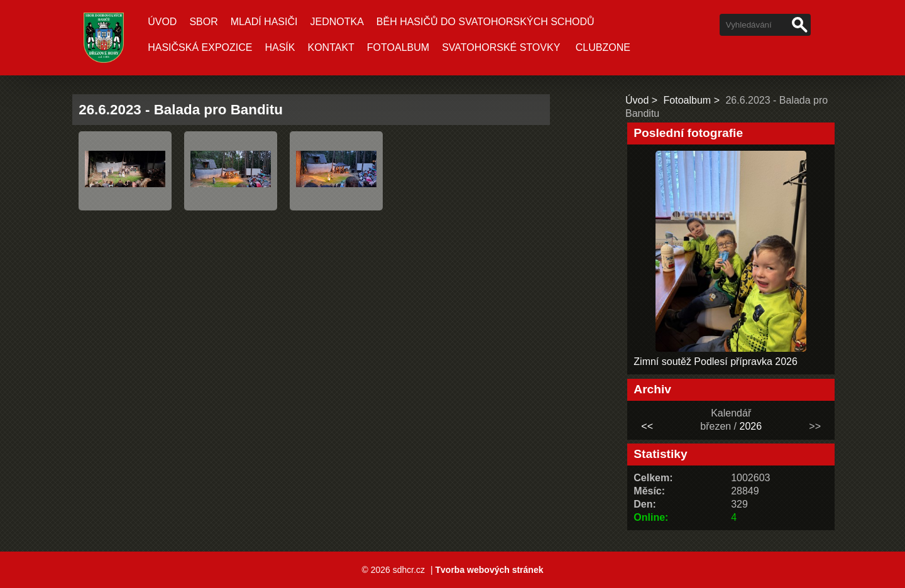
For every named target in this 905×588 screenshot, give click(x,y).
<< (647, 426)
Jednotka (337, 22)
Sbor (203, 22)
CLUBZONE (603, 47)
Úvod (162, 22)
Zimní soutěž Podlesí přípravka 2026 (716, 362)
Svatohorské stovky (501, 47)
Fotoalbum (398, 47)
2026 (751, 426)
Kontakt (331, 47)
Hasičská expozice (200, 47)
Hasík (280, 47)
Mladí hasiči (264, 22)
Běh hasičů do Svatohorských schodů (485, 22)
